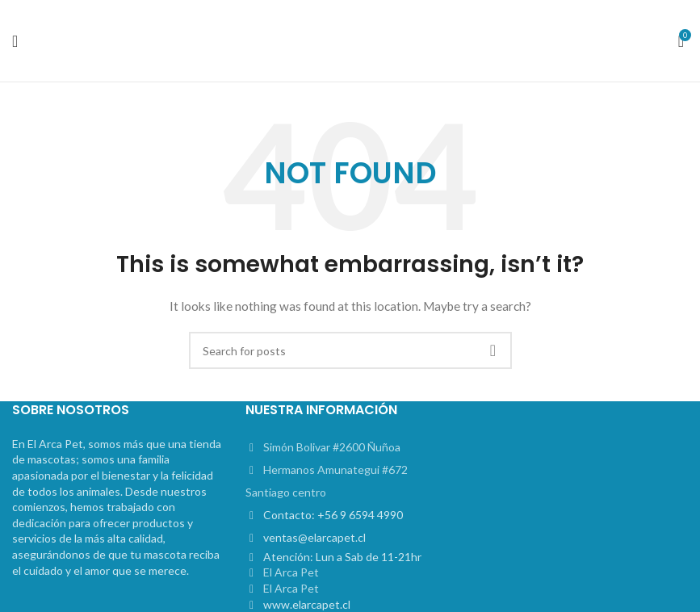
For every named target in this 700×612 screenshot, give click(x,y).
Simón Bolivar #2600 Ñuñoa (332, 447)
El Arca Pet (291, 572)
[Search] (350, 350)
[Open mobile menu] (15, 41)
